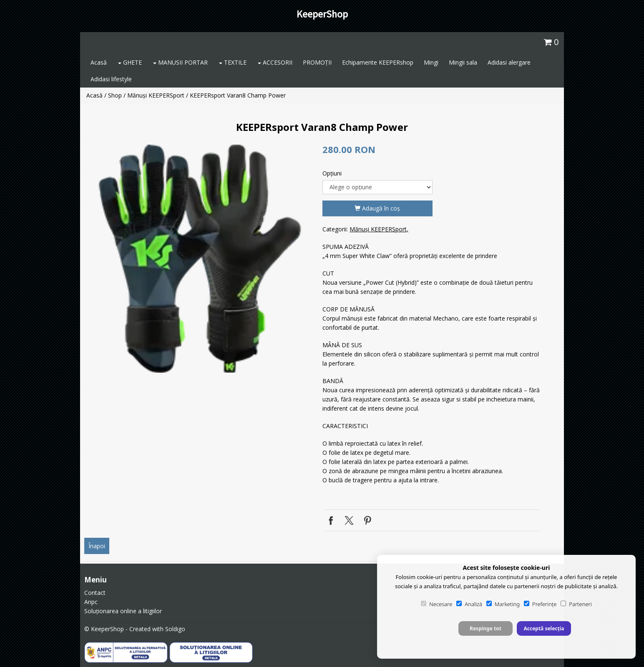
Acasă (99, 62)
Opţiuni (332, 173)
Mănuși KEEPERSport (156, 95)
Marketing (503, 604)
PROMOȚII (317, 62)
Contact (95, 593)
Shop (115, 95)
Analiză (469, 604)
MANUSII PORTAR (180, 62)
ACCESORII (275, 62)
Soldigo (175, 629)
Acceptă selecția (544, 628)
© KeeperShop (104, 629)
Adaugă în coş (377, 208)
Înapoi (97, 546)
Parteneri (576, 604)
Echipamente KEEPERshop (378, 62)
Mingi (431, 62)
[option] (200, 259)
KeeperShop (322, 14)
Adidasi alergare (509, 62)
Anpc (91, 602)
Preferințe (540, 604)
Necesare (436, 604)
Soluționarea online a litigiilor (123, 611)
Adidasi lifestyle (111, 79)
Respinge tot (486, 628)
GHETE (130, 62)
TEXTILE (233, 62)
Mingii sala (463, 62)
